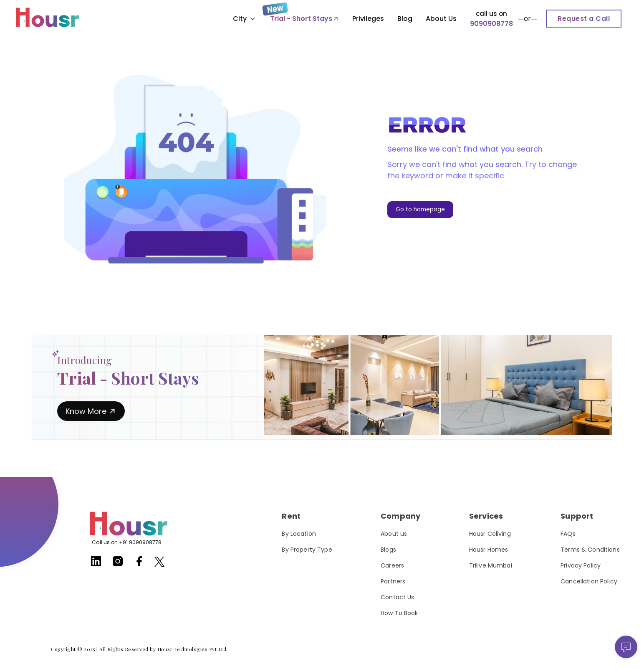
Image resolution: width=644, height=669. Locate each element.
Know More (91, 411)
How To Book (399, 613)
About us (394, 534)
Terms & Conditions (590, 550)
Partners (393, 581)
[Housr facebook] (139, 564)
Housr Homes (489, 550)
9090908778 (491, 24)
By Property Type (307, 550)
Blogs (388, 550)
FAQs (568, 534)
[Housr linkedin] (96, 564)
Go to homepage (420, 209)
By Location (299, 534)
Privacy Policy (581, 565)
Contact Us (397, 597)
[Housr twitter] (159, 563)
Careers (392, 565)
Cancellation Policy (589, 581)
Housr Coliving (490, 534)
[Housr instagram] (118, 564)
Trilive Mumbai (491, 565)
